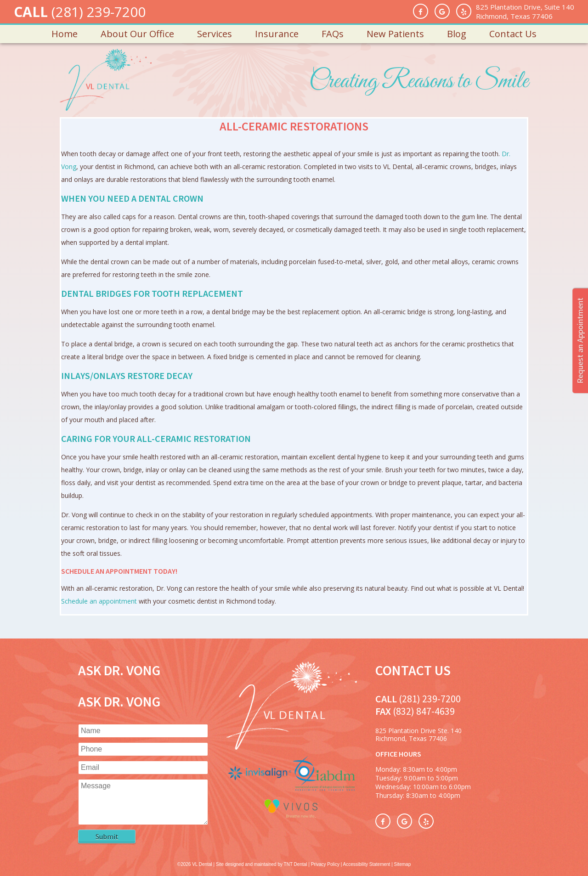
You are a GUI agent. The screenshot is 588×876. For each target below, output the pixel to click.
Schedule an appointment (99, 601)
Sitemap (403, 864)
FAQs (333, 34)
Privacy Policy (325, 864)
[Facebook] (421, 11)
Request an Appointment (580, 341)
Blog (457, 34)
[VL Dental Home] (291, 747)
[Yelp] (464, 11)
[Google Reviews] (442, 11)
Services (215, 34)
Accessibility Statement (367, 864)
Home (65, 34)
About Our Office (137, 34)
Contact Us (513, 34)
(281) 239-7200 (99, 12)
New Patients (395, 34)
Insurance (277, 34)
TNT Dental (296, 864)
